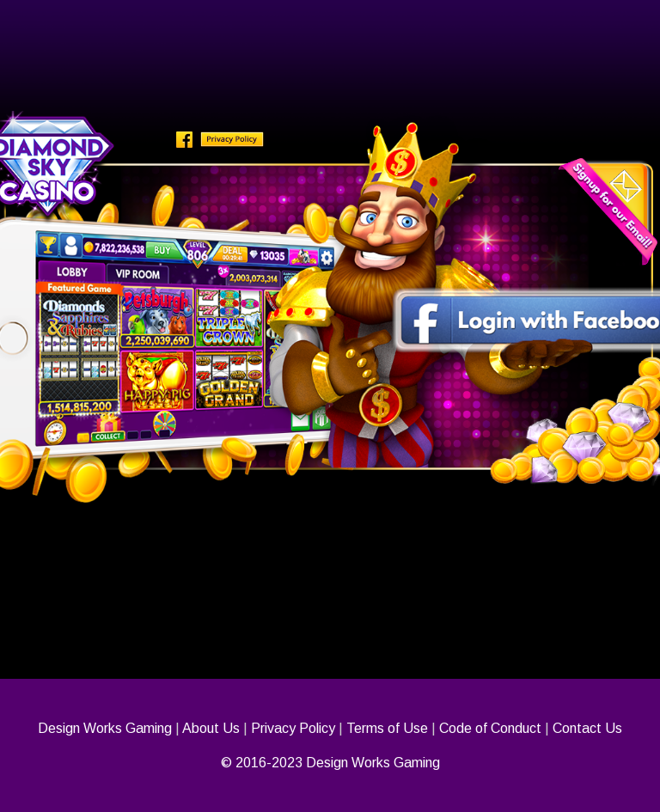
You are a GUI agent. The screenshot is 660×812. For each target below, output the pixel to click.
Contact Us (587, 728)
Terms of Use (387, 728)
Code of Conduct (490, 728)
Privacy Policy (293, 728)
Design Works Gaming (105, 728)
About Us (211, 728)
